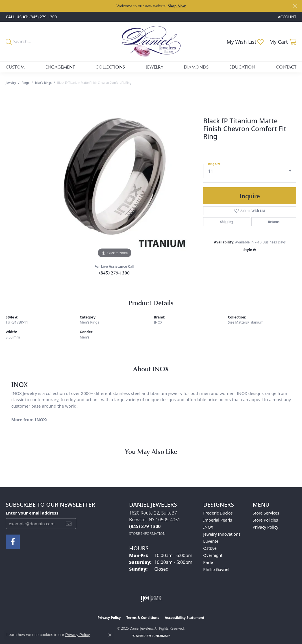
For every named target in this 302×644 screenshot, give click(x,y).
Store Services (266, 513)
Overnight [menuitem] (213, 555)
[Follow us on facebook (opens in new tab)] (13, 542)
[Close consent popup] (110, 635)
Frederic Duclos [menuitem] (218, 513)
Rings (26, 83)
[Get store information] (147, 534)
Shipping (227, 222)
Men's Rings (43, 83)
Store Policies (265, 520)
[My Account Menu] (287, 17)
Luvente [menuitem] (211, 541)
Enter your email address (32, 513)
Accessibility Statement (184, 618)
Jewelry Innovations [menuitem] (222, 534)
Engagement (60, 67)
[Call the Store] (145, 526)
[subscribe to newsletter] (69, 524)
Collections (110, 67)
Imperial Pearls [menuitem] (218, 520)
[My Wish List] (245, 42)
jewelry (11, 83)
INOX (158, 322)
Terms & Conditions (143, 618)
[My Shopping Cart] (283, 42)
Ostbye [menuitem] (210, 548)
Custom (15, 67)
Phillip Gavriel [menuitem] (216, 569)
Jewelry (155, 67)
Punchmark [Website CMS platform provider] (161, 636)
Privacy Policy (265, 527)
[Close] (295, 6)
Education (242, 67)
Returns (274, 222)
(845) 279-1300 (114, 273)
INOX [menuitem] (208, 527)
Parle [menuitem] (208, 562)
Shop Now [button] (177, 6)
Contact (286, 67)
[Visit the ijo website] (151, 598)
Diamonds (196, 67)
